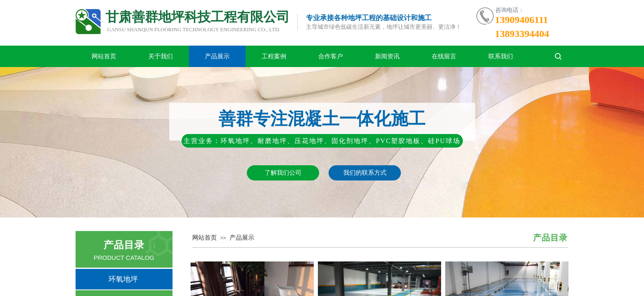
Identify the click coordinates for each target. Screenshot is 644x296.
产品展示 (217, 56)
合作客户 (331, 56)
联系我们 (501, 56)
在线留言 (444, 56)
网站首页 (104, 56)
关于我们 (161, 56)
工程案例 (274, 56)
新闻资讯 (387, 56)
